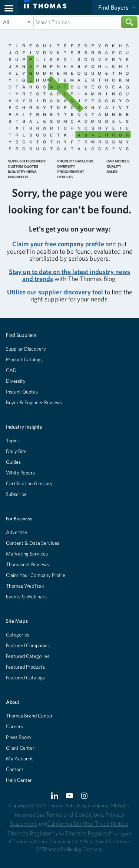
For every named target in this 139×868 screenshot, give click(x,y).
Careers (14, 726)
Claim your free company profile (58, 244)
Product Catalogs (24, 359)
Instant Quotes (22, 392)
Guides (13, 462)
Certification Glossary (29, 483)
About (13, 702)
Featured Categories (28, 656)
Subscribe (16, 494)
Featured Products (25, 667)
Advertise (16, 532)
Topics (13, 440)
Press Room (18, 737)
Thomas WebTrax (25, 586)
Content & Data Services (33, 543)
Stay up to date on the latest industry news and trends (69, 275)
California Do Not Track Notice (88, 823)
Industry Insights (24, 427)
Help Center (19, 780)
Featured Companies (28, 645)
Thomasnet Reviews (27, 564)
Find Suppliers (21, 335)
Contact (15, 769)
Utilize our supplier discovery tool (55, 292)
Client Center (20, 748)
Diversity (16, 381)
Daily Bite (16, 451)
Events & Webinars (26, 597)
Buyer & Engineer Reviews (34, 402)
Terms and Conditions (75, 814)
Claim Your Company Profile (36, 575)
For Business (19, 519)
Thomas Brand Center (29, 716)
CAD (11, 370)
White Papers (20, 473)
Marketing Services (27, 554)
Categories (18, 635)
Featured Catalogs (25, 678)
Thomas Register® (31, 833)
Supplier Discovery (26, 349)
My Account (19, 759)
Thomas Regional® (89, 833)
